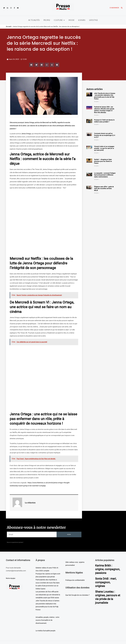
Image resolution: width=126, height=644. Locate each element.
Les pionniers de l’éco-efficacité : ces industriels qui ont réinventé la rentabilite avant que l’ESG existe (48, 595)
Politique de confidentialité (75, 580)
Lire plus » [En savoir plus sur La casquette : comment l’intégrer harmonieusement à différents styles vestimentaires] (97, 179)
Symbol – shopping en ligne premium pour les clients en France (103, 161)
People (47, 20)
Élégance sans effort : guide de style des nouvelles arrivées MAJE (104, 189)
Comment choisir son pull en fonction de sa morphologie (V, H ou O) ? (105, 135)
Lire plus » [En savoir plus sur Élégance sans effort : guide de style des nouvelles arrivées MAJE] (97, 193)
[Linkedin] (8, 8)
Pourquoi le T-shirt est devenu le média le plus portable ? (104, 121)
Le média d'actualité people (45, 631)
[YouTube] (18, 8)
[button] (114, 8)
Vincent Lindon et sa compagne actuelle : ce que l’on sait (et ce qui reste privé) (104, 148)
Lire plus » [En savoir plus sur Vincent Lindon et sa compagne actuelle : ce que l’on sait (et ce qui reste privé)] (97, 153)
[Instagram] (11, 8)
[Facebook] (14, 8)
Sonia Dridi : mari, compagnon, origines (106, 586)
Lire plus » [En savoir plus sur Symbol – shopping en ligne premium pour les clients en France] (97, 166)
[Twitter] (4, 8)
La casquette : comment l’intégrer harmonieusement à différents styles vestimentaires (105, 175)
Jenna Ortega (26, 134)
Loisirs (82, 20)
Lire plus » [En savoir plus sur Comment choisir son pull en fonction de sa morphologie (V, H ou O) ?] (97, 140)
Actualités (34, 20)
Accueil (9, 26)
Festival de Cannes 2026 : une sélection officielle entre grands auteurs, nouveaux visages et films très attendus (104, 110)
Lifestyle (93, 20)
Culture (59, 20)
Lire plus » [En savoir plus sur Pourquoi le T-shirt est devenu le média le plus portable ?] (97, 124)
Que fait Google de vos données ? (77, 595)
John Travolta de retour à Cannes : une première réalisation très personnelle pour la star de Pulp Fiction (105, 96)
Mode (71, 20)
